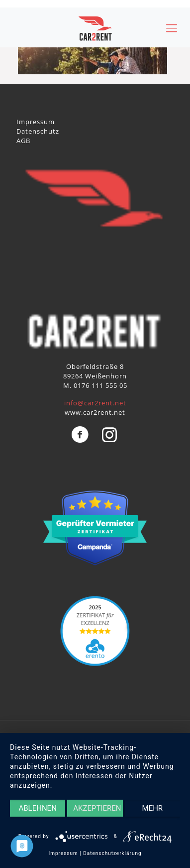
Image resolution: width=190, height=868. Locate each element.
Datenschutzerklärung (112, 853)
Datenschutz (38, 131)
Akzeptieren (97, 808)
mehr (153, 808)
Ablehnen (37, 808)
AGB (23, 141)
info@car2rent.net (95, 403)
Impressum (36, 122)
